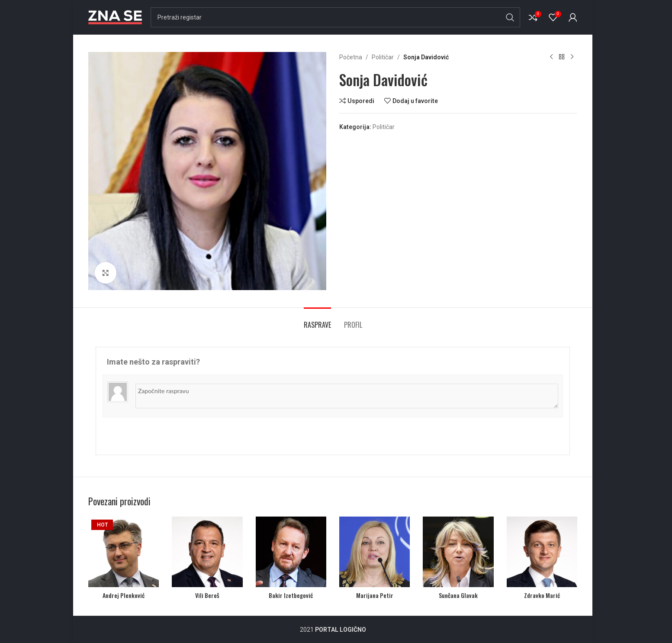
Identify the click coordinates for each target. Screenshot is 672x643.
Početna (351, 57)
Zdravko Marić (542, 595)
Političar (383, 57)
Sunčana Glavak (458, 595)
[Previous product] (551, 57)
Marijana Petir (375, 595)
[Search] (335, 17)
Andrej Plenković (124, 595)
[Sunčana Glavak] (458, 552)
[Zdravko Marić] (542, 552)
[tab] (317, 321)
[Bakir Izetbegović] (291, 552)
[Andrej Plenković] (124, 552)
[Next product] (572, 57)
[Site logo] (115, 17)
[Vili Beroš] (207, 552)
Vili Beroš (207, 595)
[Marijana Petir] (375, 552)
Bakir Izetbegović (291, 595)
